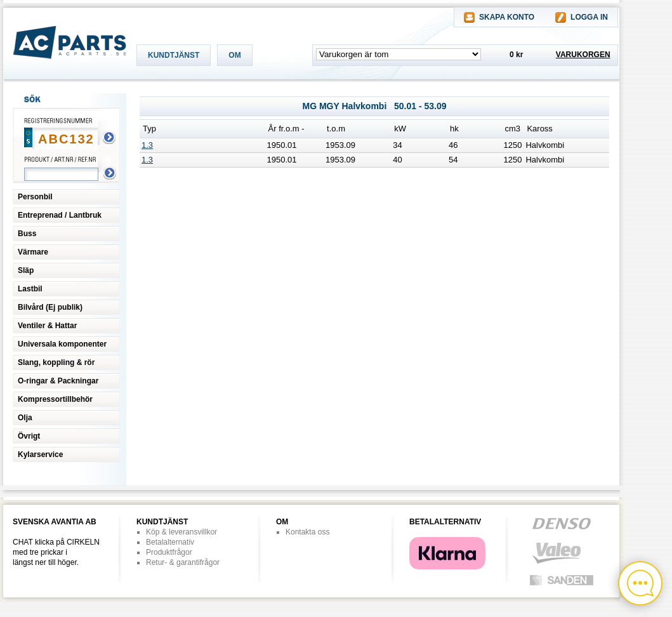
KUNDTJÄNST (174, 55)
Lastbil (30, 289)
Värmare (33, 252)
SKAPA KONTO (507, 17)
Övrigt (29, 436)
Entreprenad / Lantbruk (60, 215)
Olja (25, 418)
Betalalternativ (170, 542)
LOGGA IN (589, 17)
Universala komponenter (62, 344)
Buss (27, 234)
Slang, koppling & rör (56, 362)
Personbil (35, 197)
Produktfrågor (169, 552)
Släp (26, 270)
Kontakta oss (307, 532)
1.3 (147, 145)
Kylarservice (40, 454)
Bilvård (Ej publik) (50, 307)
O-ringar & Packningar (58, 381)
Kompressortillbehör (55, 399)
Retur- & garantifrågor (183, 562)
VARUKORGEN (583, 55)
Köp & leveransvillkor (181, 532)
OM (234, 55)
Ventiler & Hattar (47, 326)
